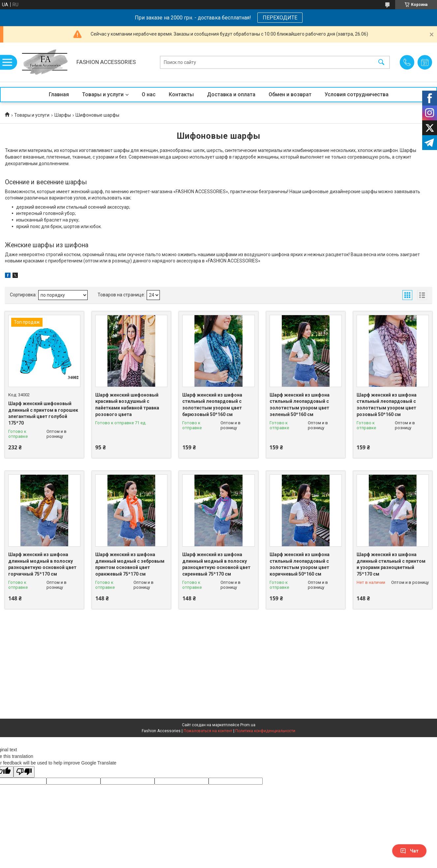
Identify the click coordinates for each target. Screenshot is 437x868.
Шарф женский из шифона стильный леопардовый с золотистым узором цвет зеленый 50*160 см (300, 405)
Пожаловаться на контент (208, 731)
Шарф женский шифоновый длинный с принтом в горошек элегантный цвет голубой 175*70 (43, 413)
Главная (59, 94)
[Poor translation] (24, 772)
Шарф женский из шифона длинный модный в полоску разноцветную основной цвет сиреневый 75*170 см (216, 564)
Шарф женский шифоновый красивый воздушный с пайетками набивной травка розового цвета (127, 405)
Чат (409, 851)
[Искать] (381, 62)
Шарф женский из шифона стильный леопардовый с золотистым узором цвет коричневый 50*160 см (300, 564)
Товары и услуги (103, 94)
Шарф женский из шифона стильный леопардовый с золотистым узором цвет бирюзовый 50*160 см (212, 405)
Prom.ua (248, 725)
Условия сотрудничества (357, 94)
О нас (149, 94)
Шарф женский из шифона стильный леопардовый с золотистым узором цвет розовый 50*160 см (387, 405)
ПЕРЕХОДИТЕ (280, 18)
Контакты (181, 94)
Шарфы (63, 115)
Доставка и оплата (231, 94)
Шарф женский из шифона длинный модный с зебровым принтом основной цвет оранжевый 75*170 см (130, 564)
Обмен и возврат (290, 94)
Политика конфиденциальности (265, 731)
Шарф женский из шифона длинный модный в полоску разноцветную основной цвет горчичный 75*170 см (42, 564)
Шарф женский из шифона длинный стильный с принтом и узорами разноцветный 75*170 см (391, 564)
